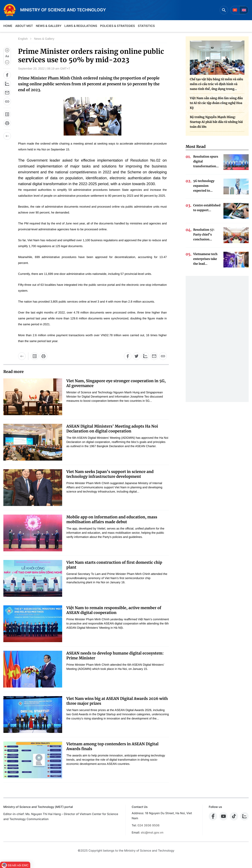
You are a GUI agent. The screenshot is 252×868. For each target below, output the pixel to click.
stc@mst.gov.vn (152, 833)
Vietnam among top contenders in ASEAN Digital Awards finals (112, 746)
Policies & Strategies (117, 26)
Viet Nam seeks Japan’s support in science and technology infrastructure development (110, 474)
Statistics (146, 26)
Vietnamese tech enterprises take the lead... (205, 259)
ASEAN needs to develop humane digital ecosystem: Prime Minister (115, 656)
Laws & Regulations (81, 26)
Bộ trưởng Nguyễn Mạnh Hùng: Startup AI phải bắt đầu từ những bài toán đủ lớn (216, 122)
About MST (24, 26)
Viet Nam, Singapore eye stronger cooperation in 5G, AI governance (116, 383)
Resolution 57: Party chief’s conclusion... (204, 234)
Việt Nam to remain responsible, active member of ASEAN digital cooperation (114, 610)
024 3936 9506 (148, 825)
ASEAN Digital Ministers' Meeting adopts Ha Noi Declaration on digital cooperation (112, 429)
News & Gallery (49, 26)
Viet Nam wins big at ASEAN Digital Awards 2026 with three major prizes (117, 701)
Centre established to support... (207, 208)
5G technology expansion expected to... (204, 186)
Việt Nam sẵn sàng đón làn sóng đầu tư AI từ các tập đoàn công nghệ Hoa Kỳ (216, 103)
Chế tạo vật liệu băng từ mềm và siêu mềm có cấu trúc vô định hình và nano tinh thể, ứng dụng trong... (216, 84)
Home (8, 26)
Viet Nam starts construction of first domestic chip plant (114, 565)
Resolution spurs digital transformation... (206, 161)
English (23, 39)
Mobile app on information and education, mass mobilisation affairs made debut (112, 519)
